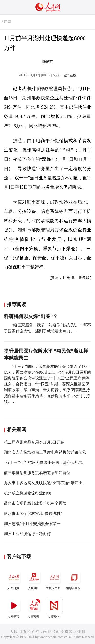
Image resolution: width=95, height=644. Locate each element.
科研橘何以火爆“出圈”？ (31, 316)
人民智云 (34, 608)
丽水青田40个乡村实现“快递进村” (33, 513)
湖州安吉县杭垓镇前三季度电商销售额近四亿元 (45, 452)
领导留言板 (74, 579)
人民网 (6, 22)
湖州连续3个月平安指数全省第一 (32, 524)
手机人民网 (54, 579)
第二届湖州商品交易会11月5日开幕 (34, 442)
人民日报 (14, 579)
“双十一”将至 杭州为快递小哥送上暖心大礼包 (43, 463)
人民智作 (54, 608)
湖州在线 (70, 75)
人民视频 (14, 608)
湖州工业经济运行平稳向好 (27, 534)
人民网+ (34, 579)
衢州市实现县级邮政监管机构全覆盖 (35, 503)
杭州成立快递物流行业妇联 (27, 493)
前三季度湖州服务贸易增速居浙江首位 (37, 473)
